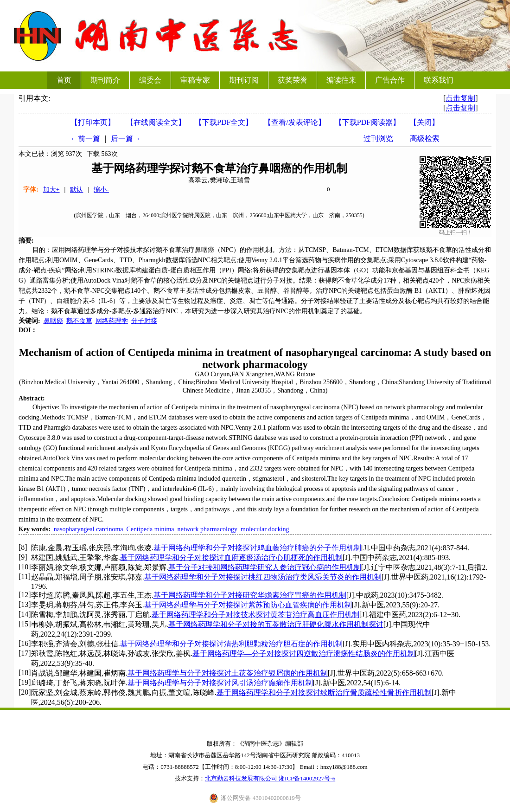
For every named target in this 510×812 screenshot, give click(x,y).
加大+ (51, 190)
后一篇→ (126, 139)
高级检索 (425, 139)
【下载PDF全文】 (224, 122)
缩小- (101, 190)
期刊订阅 (244, 80)
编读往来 (341, 80)
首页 (64, 80)
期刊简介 (105, 80)
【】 (294, 122)
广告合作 (390, 80)
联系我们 (439, 80)
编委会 (150, 80)
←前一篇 (85, 139)
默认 (76, 190)
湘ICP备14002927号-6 (307, 778)
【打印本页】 (93, 122)
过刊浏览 (378, 139)
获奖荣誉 (293, 80)
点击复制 (460, 98)
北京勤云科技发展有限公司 (242, 778)
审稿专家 (195, 80)
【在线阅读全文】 (156, 122)
